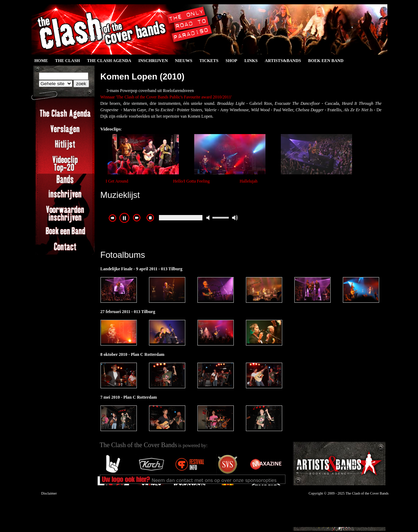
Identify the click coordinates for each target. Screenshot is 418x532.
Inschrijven (153, 61)
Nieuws (184, 61)
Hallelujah (248, 181)
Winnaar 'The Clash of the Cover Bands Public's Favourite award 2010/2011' (166, 97)
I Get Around (117, 181)
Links (251, 61)
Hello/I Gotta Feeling (192, 181)
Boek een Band (326, 61)
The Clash (68, 61)
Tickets (209, 61)
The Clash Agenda (109, 61)
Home (41, 61)
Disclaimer (49, 493)
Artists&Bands (283, 61)
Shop (231, 61)
